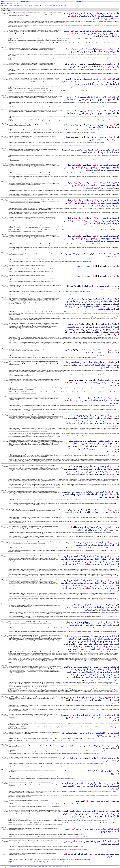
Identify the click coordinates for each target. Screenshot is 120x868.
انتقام (109, 426)
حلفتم (97, 306)
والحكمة (108, 641)
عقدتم (70, 299)
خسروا (78, 786)
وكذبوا (104, 266)
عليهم (85, 51)
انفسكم (94, 542)
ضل (77, 542)
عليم (101, 497)
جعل (117, 492)
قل (117, 13)
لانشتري (107, 564)
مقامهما (74, 605)
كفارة (112, 306)
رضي (96, 700)
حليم (117, 515)
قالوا (104, 79)
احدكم (82, 556)
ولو (95, 564)
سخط (116, 152)
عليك (80, 636)
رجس (68, 350)
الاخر (110, 51)
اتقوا (86, 365)
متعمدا (116, 418)
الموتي (102, 646)
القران (96, 512)
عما (105, 99)
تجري (93, 254)
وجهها (88, 622)
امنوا (109, 49)
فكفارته (109, 301)
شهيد (89, 811)
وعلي (75, 636)
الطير (116, 644)
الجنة (108, 84)
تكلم (100, 639)
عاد (87, 423)
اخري (66, 814)
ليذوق (69, 421)
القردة (101, 16)
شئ (105, 497)
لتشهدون (86, 814)
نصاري (75, 167)
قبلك (95, 771)
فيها (67, 254)
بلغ (97, 814)
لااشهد (113, 816)
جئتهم (116, 649)
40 (63, 6)
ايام (67, 304)
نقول (95, 854)
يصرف (112, 801)
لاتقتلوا (101, 415)
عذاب (71, 99)
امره (112, 423)
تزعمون (111, 856)
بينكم (95, 556)
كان (91, 564)
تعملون (79, 545)
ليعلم (108, 383)
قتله (76, 415)
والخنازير (93, 16)
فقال (103, 649)
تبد (83, 510)
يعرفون (86, 829)
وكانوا (99, 127)
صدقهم (88, 697)
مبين (69, 649)
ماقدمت (78, 150)
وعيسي (71, 124)
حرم (64, 82)
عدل (75, 418)
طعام (99, 421)
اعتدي (78, 383)
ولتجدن (115, 167)
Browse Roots (79, 1)
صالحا (99, 51)
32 (50, 6)
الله (84, 13)
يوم (106, 697)
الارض (66, 494)
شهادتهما (115, 610)
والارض (88, 733)
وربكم (90, 82)
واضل (111, 18)
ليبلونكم (100, 380)
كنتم (85, 545)
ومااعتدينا (106, 610)
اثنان (117, 559)
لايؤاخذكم (114, 299)
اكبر (107, 811)
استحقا (99, 605)
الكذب (95, 530)
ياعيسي (106, 636)
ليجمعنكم (114, 786)
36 (56, 6)
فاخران (88, 605)
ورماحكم (115, 383)
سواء (102, 18)
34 (53, 6)
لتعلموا (105, 494)
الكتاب (116, 641)
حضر (88, 556)
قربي (84, 564)
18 (28, 6)
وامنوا (110, 365)
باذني (111, 644)
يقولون (100, 99)
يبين (71, 306)
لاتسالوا (101, 510)
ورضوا (82, 700)
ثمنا (98, 564)
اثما (93, 605)
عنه (77, 700)
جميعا (101, 545)
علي (87, 124)
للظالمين (87, 84)
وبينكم (78, 811)
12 (19, 6)
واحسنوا (66, 365)
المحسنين (110, 256)
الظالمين (88, 610)
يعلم (93, 494)
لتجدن (116, 165)
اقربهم (109, 167)
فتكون (95, 644)
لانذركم (109, 814)
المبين (77, 801)
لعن (117, 124)
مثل (105, 418)
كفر (113, 79)
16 (25, 6)
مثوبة (92, 13)
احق (70, 607)
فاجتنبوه (102, 352)
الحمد (116, 733)
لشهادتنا (76, 607)
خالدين (72, 254)
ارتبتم (113, 564)
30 (47, 6)
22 (34, 6)
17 (27, 6)
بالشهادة (99, 622)
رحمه (94, 801)
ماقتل (100, 418)
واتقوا (109, 625)
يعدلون (99, 735)
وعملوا (97, 362)
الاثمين (109, 567)
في (99, 299)
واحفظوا (89, 306)
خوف (91, 51)
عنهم (87, 700)
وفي (101, 152)
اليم (66, 99)
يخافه (95, 383)
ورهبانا (102, 170)
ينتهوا (110, 99)
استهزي (111, 771)
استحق (110, 607)
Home (2, 1)
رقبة (93, 304)
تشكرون (101, 309)
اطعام (102, 301)
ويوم (117, 854)
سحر (74, 649)
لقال (73, 746)
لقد (117, 79)
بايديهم (79, 746)
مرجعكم (108, 545)
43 (67, 6)
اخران (96, 559)
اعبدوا (103, 82)
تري (117, 150)
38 (59, 6)
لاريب (93, 786)
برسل (104, 771)
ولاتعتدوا (72, 286)
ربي (95, 82)
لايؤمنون (115, 788)
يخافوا (80, 622)
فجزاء (110, 418)
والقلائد (116, 494)
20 (31, 6)
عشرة (96, 301)
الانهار (79, 254)
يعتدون (92, 127)
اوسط (78, 301)
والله (117, 367)
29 (45, 6)
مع (77, 814)
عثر (113, 605)
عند (88, 13)
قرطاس (94, 746)
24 (38, 6)
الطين (74, 641)
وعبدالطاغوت (83, 16)
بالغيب (89, 383)
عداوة (100, 165)
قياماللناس (88, 492)
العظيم (116, 703)
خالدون (85, 152)
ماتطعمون (70, 301)
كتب (81, 783)
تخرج (108, 646)
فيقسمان (70, 561)
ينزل (102, 512)
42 (66, 6)
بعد (74, 383)
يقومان (81, 605)
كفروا (81, 99)
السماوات (80, 494)
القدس (106, 639)
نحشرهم (110, 854)
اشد (111, 165)
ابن (83, 79)
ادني (113, 622)
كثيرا (113, 150)
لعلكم (108, 309)
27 (42, 6)
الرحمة (65, 783)
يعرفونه (97, 829)
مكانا (117, 18)
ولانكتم (78, 564)
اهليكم (116, 304)
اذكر (91, 636)
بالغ (117, 421)
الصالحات (89, 362)
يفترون (110, 530)
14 (22, 6)
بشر (104, 13)
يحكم (86, 418)
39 (61, 6)
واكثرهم (88, 530)
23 (36, 6)
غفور (67, 512)
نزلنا (113, 746)
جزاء (117, 256)
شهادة (101, 556)
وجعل (112, 16)
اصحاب (87, 266)
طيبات (93, 286)
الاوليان (97, 607)
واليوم (116, 51)
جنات (98, 254)
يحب (112, 367)
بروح (111, 639)
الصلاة (78, 561)
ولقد (117, 771)
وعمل (105, 51)
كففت (87, 646)
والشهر (79, 492)
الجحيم (80, 266)
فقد (68, 82)
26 (41, 6)
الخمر (98, 350)
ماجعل (116, 527)
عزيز (117, 426)
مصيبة (107, 561)
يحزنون (73, 51)
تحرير (97, 304)
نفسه (71, 783)
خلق (103, 733)
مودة (103, 167)
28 (44, 6)
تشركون (74, 816)
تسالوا (116, 512)
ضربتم (74, 559)
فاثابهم (116, 254)
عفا (108, 423)
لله (112, 733)
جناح (82, 362)
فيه (88, 786)
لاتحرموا (100, 286)
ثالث (93, 97)
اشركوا (71, 165)
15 (23, 6)
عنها (111, 512)
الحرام (96, 492)
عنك (71, 646)
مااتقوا (116, 365)
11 (17, 6)
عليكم (101, 542)
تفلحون (88, 352)
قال (115, 636)
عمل (117, 352)
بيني (84, 811)
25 (39, 6)
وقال (74, 79)
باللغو (103, 299)
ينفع (102, 697)
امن (71, 49)
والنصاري (81, 49)
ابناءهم (79, 829)
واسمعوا (99, 625)
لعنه (77, 13)
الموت (76, 556)
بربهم (106, 735)
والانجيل (93, 641)
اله (78, 97)
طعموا (72, 362)
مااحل (87, 286)
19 (30, 6)
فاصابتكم (115, 561)
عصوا (104, 127)
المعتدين (105, 289)
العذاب (96, 152)
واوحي (72, 811)
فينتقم (82, 423)
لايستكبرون (88, 170)
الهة (70, 814)
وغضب (67, 13)
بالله (67, 49)
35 (55, 6)
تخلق (83, 641)
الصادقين (96, 697)
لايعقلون (80, 530)
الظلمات (74, 733)
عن (107, 18)
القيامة (99, 786)
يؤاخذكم (81, 299)
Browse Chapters (26, 1)
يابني (117, 82)
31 (48, 6)
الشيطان (110, 352)
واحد (69, 97)
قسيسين (110, 170)
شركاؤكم (72, 854)
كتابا (104, 746)
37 (58, 6)
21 (33, 6)
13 (20, 6)
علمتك (71, 639)
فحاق (90, 771)
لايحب (112, 289)
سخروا (78, 771)
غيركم (87, 559)
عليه (117, 16)
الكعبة (112, 421)
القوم (81, 625)
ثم (89, 365)
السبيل (96, 18)
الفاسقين (73, 625)
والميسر (91, 350)
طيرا (90, 644)
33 (52, 6)
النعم (91, 418)
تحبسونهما (93, 561)
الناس (106, 165)
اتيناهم (111, 829)
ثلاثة (88, 97)
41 (64, 6)
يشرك (77, 82)
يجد (81, 304)
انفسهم (67, 150)
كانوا (65, 771)
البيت (102, 492)
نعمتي (86, 636)
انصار (77, 84)
